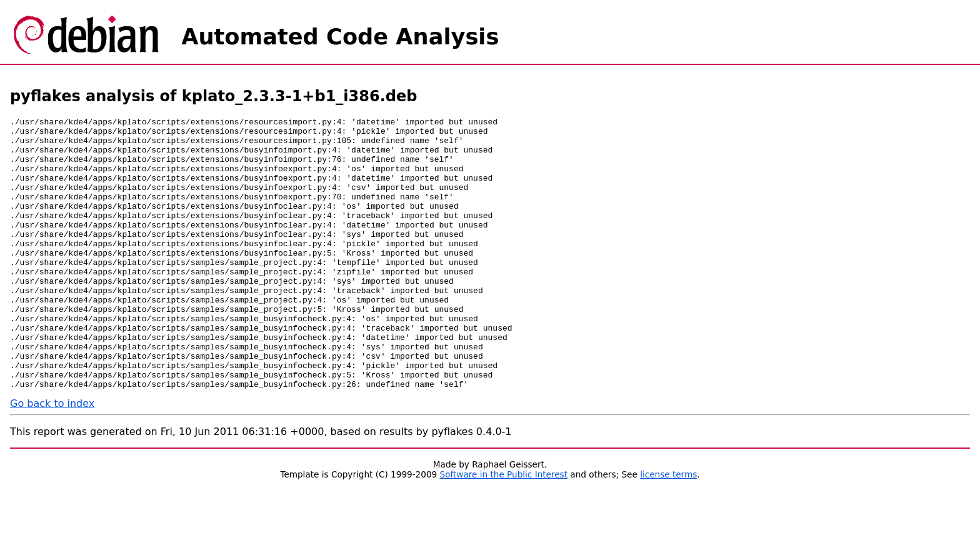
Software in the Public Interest (504, 529)
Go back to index (52, 458)
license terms (668, 529)
